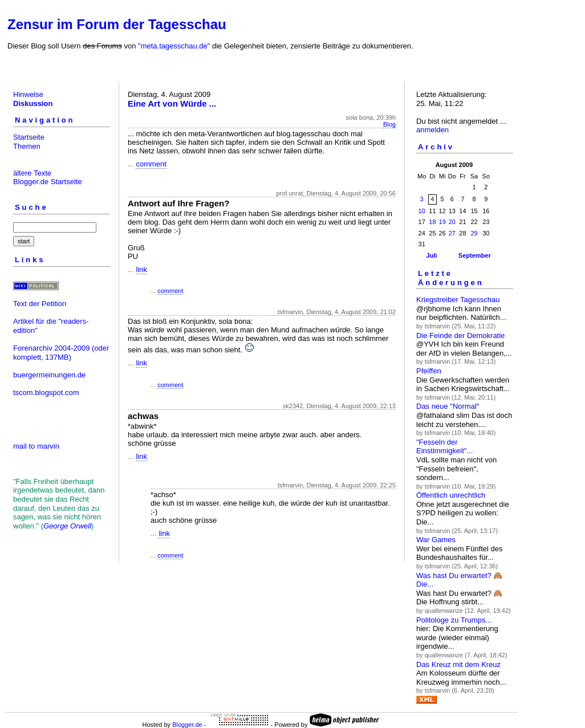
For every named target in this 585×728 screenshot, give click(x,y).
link (141, 269)
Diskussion (33, 103)
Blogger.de (187, 725)
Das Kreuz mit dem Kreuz (458, 664)
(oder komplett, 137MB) (61, 353)
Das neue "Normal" (448, 406)
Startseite (29, 137)
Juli (431, 255)
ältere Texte (32, 173)
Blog (389, 124)
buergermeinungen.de (49, 375)
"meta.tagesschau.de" (174, 46)
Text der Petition (40, 304)
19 (442, 222)
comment (151, 164)
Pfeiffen (429, 371)
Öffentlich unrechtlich (451, 495)
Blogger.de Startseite (48, 182)
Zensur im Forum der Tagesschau (117, 24)
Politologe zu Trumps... (454, 620)
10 (422, 211)
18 (432, 222)
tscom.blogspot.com (46, 393)
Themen (27, 146)
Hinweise (28, 94)
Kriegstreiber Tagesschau (458, 300)
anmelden (432, 130)
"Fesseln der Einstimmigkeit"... (444, 447)
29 (474, 233)
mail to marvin (36, 446)
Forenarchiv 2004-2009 (51, 348)
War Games (436, 540)
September (475, 255)
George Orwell (67, 526)
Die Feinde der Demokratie (460, 335)
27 (452, 233)
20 (452, 222)
